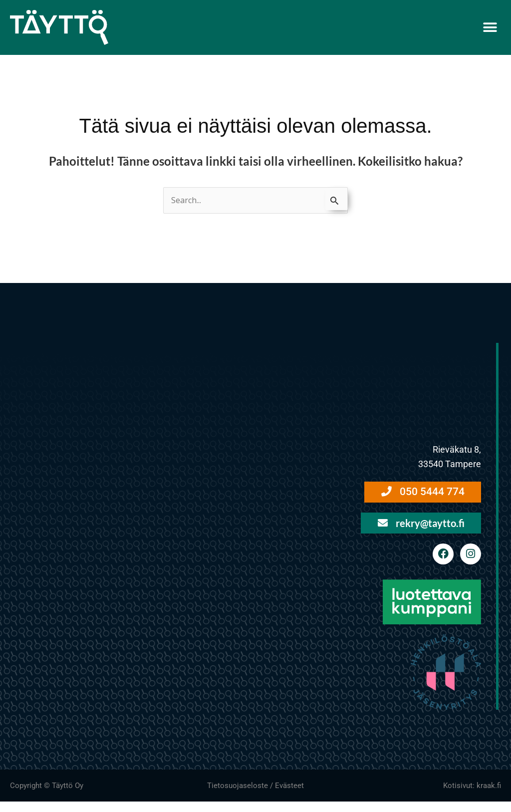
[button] (490, 27)
